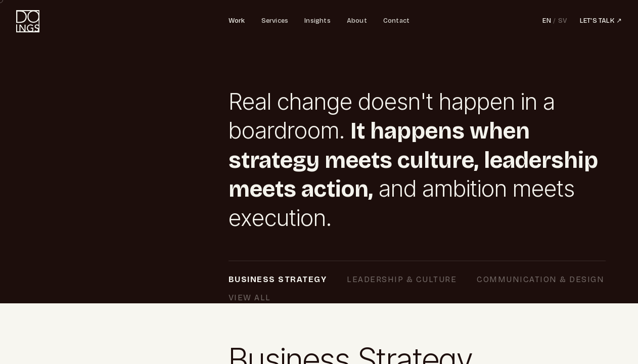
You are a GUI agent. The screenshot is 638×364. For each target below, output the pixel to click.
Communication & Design (297, 299)
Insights (317, 21)
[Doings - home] (28, 21)
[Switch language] (555, 21)
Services (275, 21)
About (357, 21)
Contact (396, 21)
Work (237, 21)
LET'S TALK (601, 21)
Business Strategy (283, 280)
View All (402, 299)
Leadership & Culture (407, 280)
